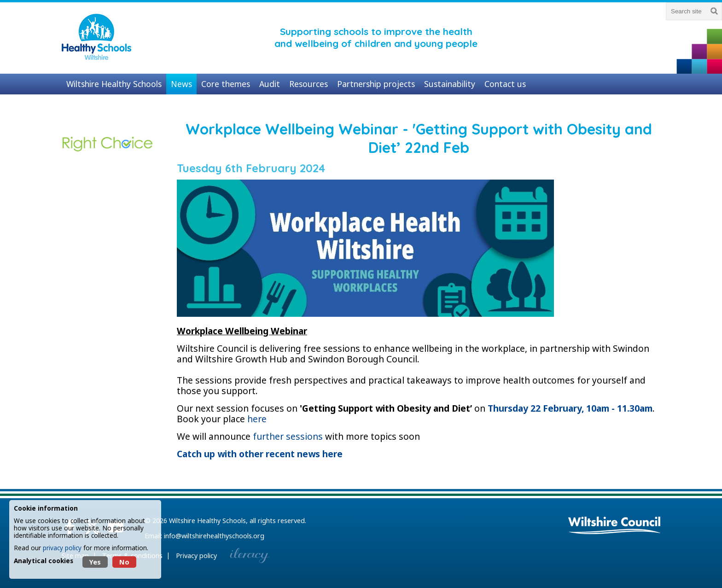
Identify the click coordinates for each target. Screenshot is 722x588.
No (124, 562)
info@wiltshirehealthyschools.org (214, 536)
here (257, 419)
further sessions (288, 436)
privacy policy (62, 548)
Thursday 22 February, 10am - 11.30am (570, 408)
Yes (95, 562)
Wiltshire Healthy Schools (207, 521)
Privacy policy (196, 556)
